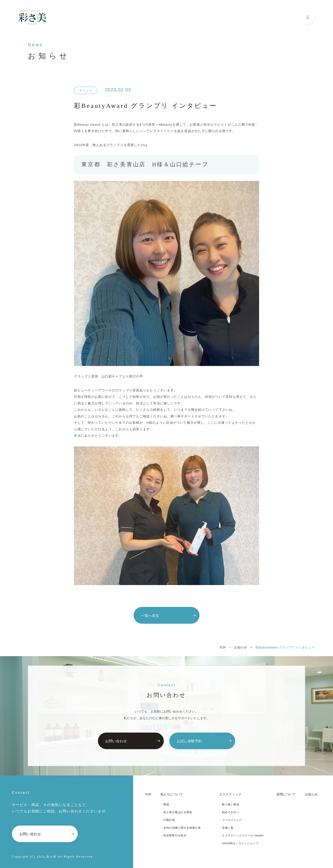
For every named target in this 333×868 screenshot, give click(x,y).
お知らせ (241, 647)
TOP (223, 647)
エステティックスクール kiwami (243, 835)
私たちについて (172, 794)
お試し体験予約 (204, 741)
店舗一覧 (228, 828)
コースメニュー (232, 820)
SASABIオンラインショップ (240, 843)
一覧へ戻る (168, 616)
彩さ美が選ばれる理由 (178, 812)
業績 (166, 804)
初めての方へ (231, 812)
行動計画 (169, 820)
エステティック (230, 794)
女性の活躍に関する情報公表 (182, 828)
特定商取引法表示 (175, 835)
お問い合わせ (133, 741)
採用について (286, 794)
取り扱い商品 (231, 804)
